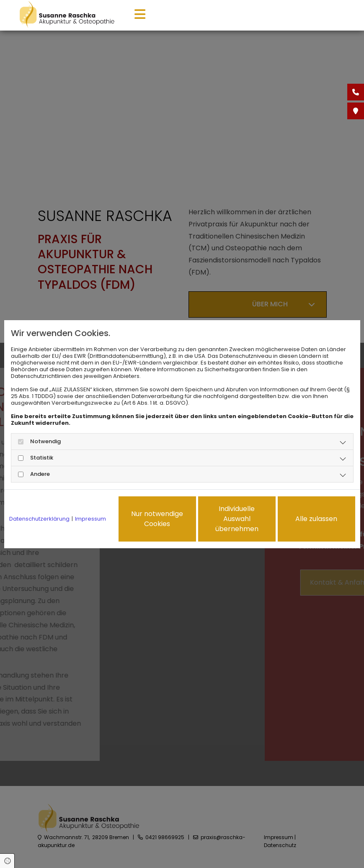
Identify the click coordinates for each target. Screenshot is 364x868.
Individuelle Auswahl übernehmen (237, 519)
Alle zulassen (316, 519)
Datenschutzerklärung (39, 519)
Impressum (90, 519)
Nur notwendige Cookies (157, 519)
